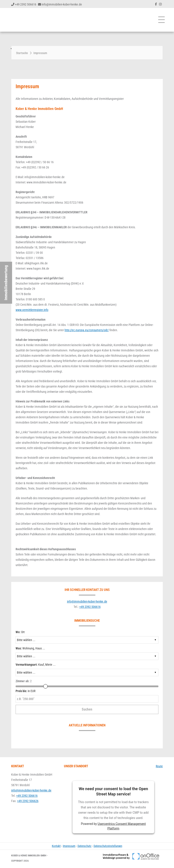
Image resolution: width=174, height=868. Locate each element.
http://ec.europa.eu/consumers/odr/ (87, 330)
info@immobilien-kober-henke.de (62, 4)
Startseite (22, 53)
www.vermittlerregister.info (32, 310)
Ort (20, 632)
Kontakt (56, 846)
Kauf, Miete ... (36, 665)
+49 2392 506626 (28, 801)
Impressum (40, 53)
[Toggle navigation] (161, 20)
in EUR (25, 691)
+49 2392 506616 (26, 4)
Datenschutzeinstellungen (108, 846)
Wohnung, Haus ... (30, 648)
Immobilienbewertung (6, 283)
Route (159, 766)
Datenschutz (84, 846)
